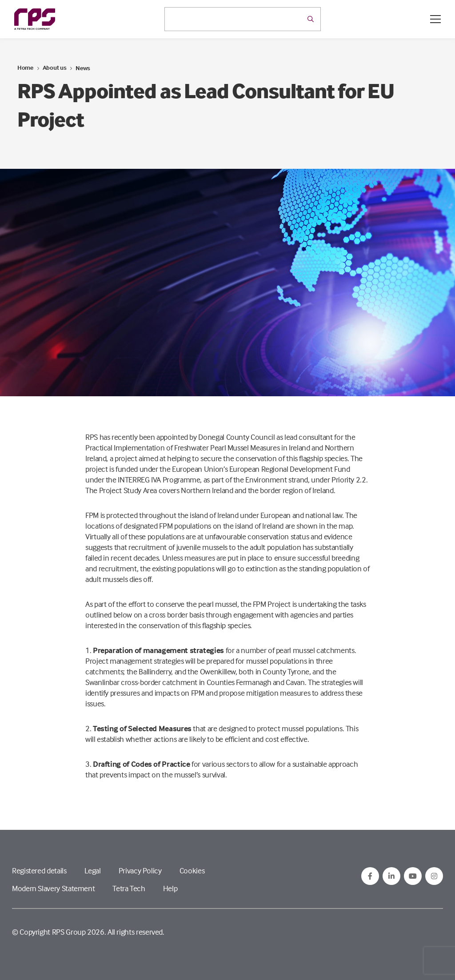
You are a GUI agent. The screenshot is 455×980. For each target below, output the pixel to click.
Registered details (39, 870)
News (83, 68)
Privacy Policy (140, 870)
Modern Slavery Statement (53, 888)
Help (170, 888)
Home (25, 67)
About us (55, 67)
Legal (93, 870)
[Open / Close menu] (435, 19)
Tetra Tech (129, 888)
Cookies (192, 870)
